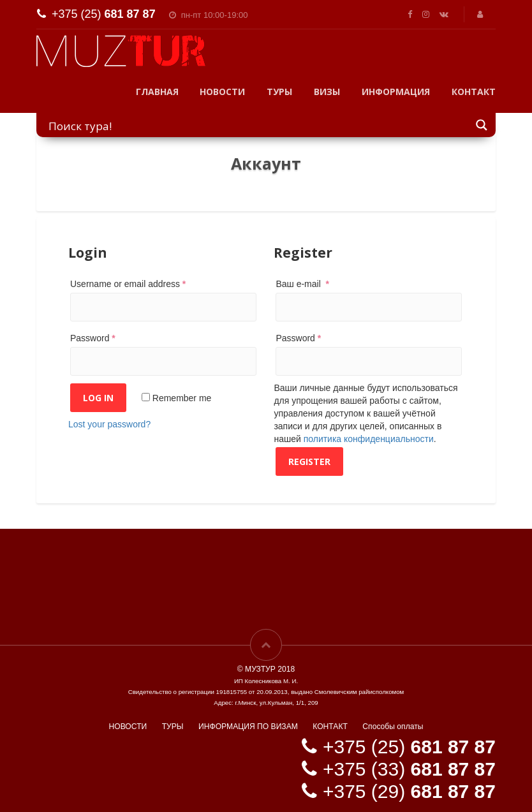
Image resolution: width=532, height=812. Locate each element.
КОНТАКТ (474, 92)
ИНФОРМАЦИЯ (396, 92)
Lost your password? (109, 424)
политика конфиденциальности (369, 439)
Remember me (176, 398)
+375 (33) (409, 769)
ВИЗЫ (327, 92)
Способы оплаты (393, 727)
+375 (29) (409, 791)
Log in (98, 398)
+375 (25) (104, 14)
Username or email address (128, 284)
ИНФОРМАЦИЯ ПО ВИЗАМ (248, 727)
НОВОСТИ (222, 92)
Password (93, 338)
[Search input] (258, 125)
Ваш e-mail (302, 284)
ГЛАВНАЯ (157, 92)
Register (309, 461)
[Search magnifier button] (482, 124)
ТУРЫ (279, 92)
